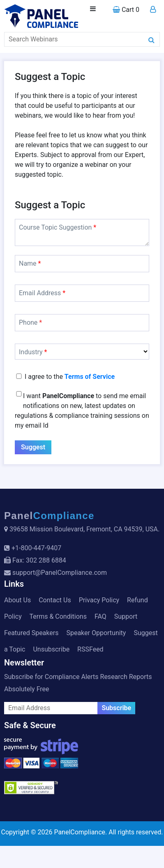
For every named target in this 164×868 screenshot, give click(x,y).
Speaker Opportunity (96, 633)
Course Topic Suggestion (58, 227)
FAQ (100, 616)
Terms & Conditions (58, 616)
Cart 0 (126, 10)
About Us (17, 600)
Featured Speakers (31, 633)
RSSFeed (90, 649)
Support (126, 616)
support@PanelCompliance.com (60, 573)
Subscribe (116, 708)
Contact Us (55, 600)
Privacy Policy (99, 600)
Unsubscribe (51, 649)
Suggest (33, 447)
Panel (49, 516)
